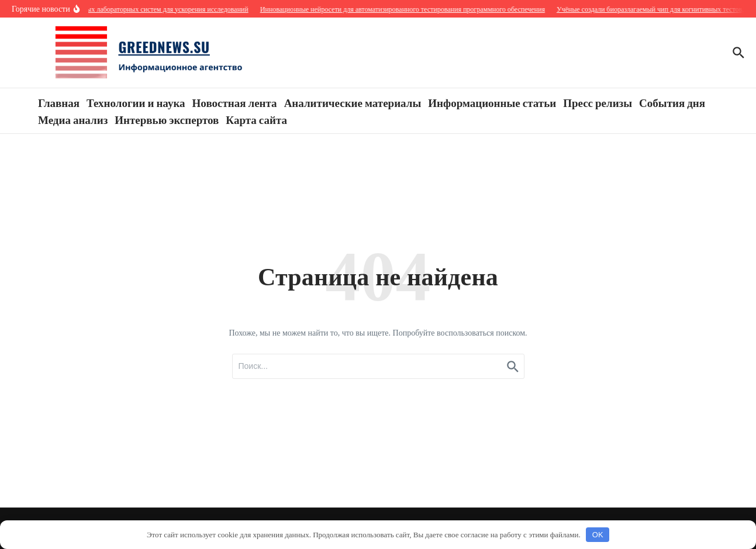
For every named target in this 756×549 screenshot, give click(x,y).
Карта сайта (256, 119)
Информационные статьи (492, 102)
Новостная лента (235, 102)
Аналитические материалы (353, 102)
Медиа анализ (73, 119)
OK (598, 535)
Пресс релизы (598, 102)
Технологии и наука (136, 102)
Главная (59, 102)
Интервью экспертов (167, 119)
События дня (672, 102)
